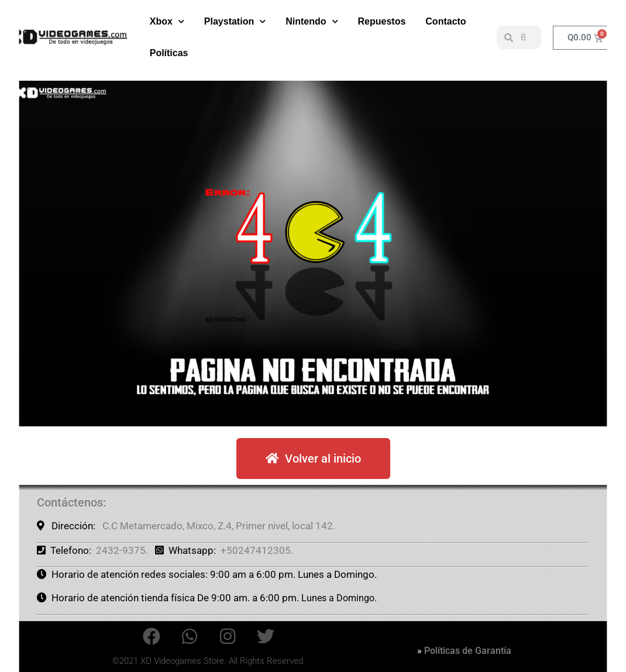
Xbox (167, 21)
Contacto (446, 21)
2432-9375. (122, 550)
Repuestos (382, 21)
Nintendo (312, 21)
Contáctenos (70, 502)
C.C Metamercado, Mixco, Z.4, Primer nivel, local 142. (219, 526)
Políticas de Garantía (468, 651)
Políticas (169, 53)
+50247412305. (257, 550)
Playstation (235, 21)
